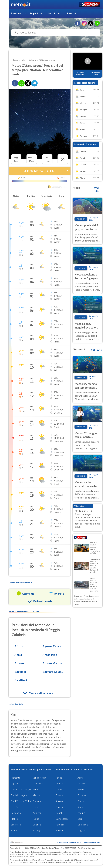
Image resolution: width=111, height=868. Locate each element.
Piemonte (16, 778)
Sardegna (37, 830)
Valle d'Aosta (39, 778)
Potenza (60, 825)
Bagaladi (20, 672)
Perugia (60, 807)
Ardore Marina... (53, 663)
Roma (80, 807)
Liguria (14, 783)
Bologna (82, 795)
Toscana (37, 801)
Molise (14, 819)
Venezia (82, 789)
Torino (59, 778)
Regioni (34, 13)
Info (69, 13)
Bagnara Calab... (53, 672)
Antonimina (50, 655)
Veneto (36, 789)
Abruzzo (37, 813)
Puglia (36, 819)
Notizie (52, 13)
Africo (18, 646)
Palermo (60, 830)
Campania (16, 813)
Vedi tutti (97, 350)
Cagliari (82, 830)
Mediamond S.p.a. (30, 860)
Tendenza (81, 219)
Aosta (80, 778)
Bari (80, 819)
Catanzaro (83, 825)
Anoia (18, 655)
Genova (59, 783)
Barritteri (21, 680)
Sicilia (14, 830)
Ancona (59, 801)
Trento (59, 789)
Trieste (59, 795)
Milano (81, 783)
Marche (36, 795)
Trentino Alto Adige (21, 789)
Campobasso (62, 819)
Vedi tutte (97, 189)
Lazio (35, 807)
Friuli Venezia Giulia (21, 801)
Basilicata (16, 825)
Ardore (19, 663)
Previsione (81, 377)
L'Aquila (81, 813)
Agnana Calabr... (53, 646)
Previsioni (16, 13)
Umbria (14, 807)
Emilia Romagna (19, 795)
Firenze (81, 801)
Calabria (37, 825)
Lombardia (38, 783)
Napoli (59, 813)
